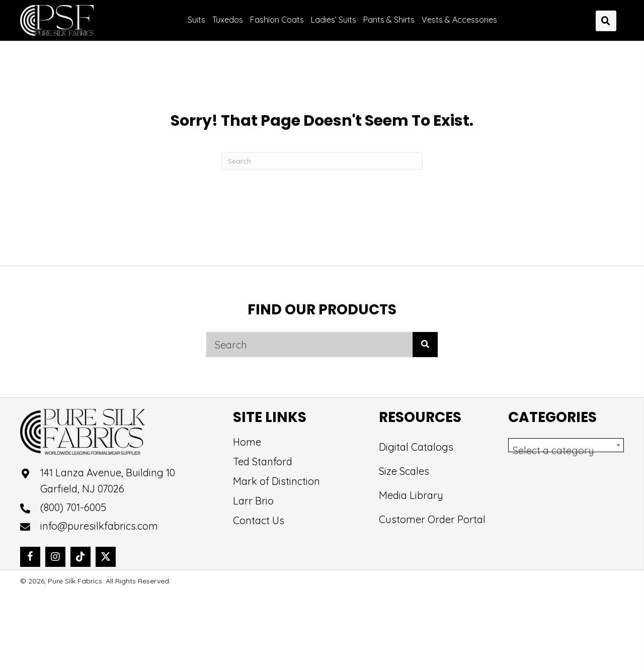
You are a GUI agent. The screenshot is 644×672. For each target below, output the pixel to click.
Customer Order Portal (432, 519)
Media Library (411, 495)
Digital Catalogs (416, 447)
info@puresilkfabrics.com (99, 526)
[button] (30, 557)
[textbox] (566, 451)
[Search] (322, 161)
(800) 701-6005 (73, 507)
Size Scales (404, 471)
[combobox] (566, 445)
